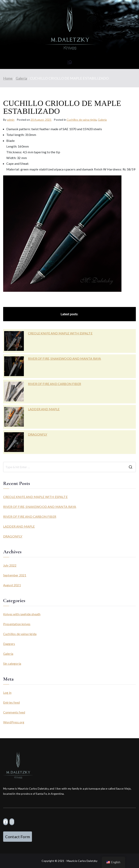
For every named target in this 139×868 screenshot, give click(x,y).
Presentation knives (17, 624)
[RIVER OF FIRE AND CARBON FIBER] (14, 392)
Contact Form (18, 837)
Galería (102, 120)
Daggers (9, 644)
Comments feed (14, 712)
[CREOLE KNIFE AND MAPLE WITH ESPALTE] (14, 341)
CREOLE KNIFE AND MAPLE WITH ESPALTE (60, 333)
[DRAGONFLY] (14, 442)
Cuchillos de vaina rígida (82, 120)
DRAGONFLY (38, 434)
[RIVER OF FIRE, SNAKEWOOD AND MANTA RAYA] (14, 366)
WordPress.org (14, 722)
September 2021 (15, 575)
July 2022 (10, 565)
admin (11, 120)
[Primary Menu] (70, 62)
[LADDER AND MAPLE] (14, 417)
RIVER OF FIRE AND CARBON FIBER (55, 384)
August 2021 (12, 585)
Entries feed (11, 702)
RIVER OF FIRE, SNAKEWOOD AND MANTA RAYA (64, 358)
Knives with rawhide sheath (22, 614)
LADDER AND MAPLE (44, 409)
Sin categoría (12, 663)
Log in (7, 692)
